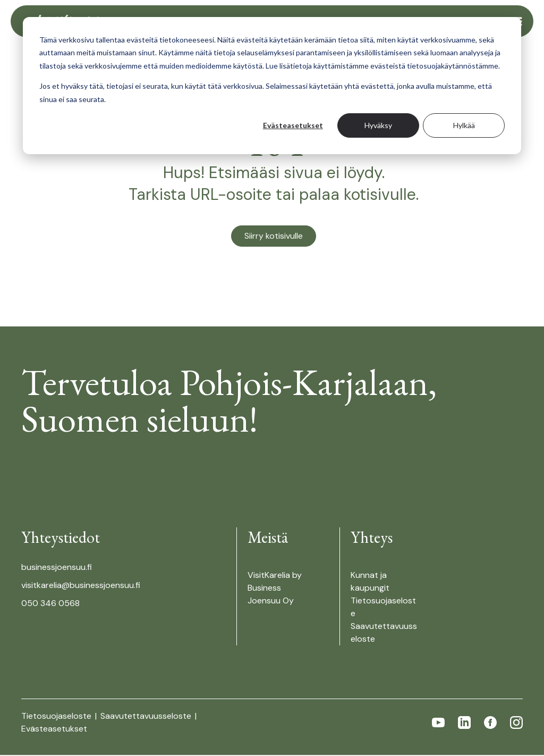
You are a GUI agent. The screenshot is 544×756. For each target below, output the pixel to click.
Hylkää (464, 125)
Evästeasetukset (293, 125)
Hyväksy (378, 125)
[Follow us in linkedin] (464, 724)
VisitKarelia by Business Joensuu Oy (275, 589)
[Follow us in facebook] (490, 724)
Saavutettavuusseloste (147, 717)
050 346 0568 (50, 604)
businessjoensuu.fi (57, 568)
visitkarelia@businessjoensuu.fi (81, 586)
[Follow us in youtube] (438, 724)
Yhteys (372, 538)
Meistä (267, 538)
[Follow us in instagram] (516, 724)
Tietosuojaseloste (57, 717)
